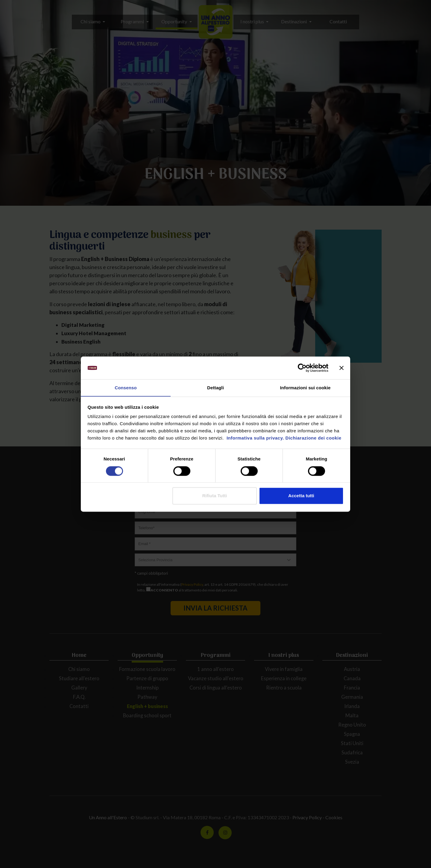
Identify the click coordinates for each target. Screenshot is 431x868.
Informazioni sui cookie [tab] (305, 388)
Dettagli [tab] (215, 388)
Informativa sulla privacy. (255, 438)
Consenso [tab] (126, 388)
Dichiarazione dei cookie (314, 438)
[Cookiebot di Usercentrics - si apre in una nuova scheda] (302, 368)
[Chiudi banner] (342, 368)
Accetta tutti (301, 496)
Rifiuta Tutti (215, 496)
